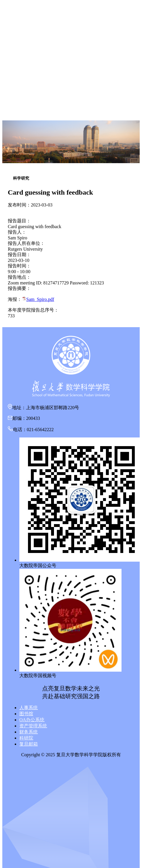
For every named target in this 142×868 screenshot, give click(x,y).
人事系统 (29, 708)
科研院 (26, 738)
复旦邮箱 (29, 744)
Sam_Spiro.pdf (40, 299)
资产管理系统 (33, 726)
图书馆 (26, 714)
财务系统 (29, 732)
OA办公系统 (32, 720)
